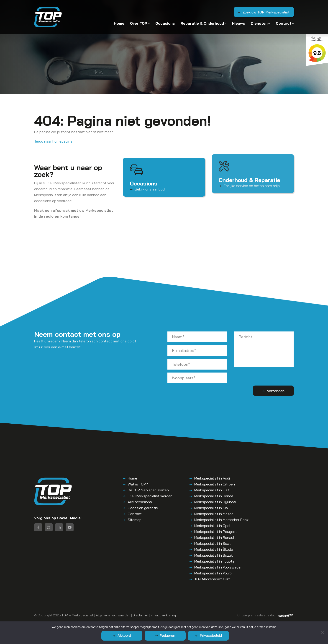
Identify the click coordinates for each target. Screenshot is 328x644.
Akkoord (124, 635)
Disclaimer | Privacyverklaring (154, 615)
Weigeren (168, 635)
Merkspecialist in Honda (214, 496)
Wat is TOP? (138, 484)
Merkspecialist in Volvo (213, 573)
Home (119, 23)
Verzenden (276, 391)
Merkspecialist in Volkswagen (218, 567)
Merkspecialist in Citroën (215, 484)
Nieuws (239, 23)
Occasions (165, 23)
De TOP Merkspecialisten (148, 490)
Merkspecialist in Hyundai (215, 502)
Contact (284, 23)
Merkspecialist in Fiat (212, 490)
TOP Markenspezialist (212, 579)
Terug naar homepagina (53, 141)
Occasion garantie (143, 508)
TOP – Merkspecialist (78, 615)
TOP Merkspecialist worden (150, 496)
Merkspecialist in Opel (212, 526)
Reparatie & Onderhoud (202, 23)
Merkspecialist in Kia (211, 508)
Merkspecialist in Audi (212, 478)
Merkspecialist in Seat (213, 543)
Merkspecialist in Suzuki (214, 555)
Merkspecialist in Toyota (214, 561)
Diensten (259, 23)
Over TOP (139, 23)
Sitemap (135, 520)
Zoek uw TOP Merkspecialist (266, 12)
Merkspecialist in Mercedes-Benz (221, 520)
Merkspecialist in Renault (215, 537)
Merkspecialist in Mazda (214, 514)
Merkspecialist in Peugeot (216, 532)
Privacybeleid (211, 635)
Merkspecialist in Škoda (214, 549)
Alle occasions (140, 502)
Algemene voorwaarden (113, 615)
